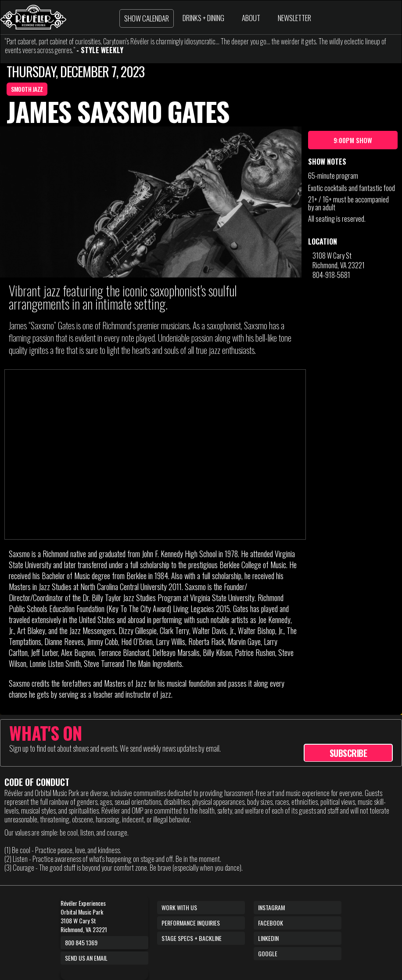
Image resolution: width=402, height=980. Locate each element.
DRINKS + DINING (203, 18)
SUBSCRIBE (348, 753)
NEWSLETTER (294, 18)
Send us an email (86, 958)
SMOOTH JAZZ (27, 89)
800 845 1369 (81, 942)
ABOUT (251, 18)
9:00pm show (353, 140)
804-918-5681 (331, 275)
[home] (33, 17)
